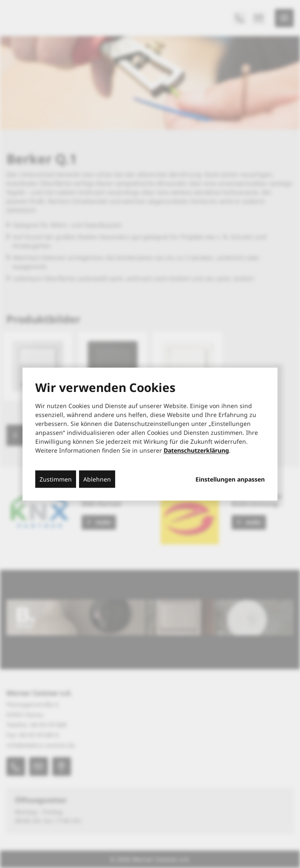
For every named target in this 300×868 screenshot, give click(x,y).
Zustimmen (56, 479)
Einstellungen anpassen (230, 479)
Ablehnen (97, 479)
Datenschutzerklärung (196, 450)
